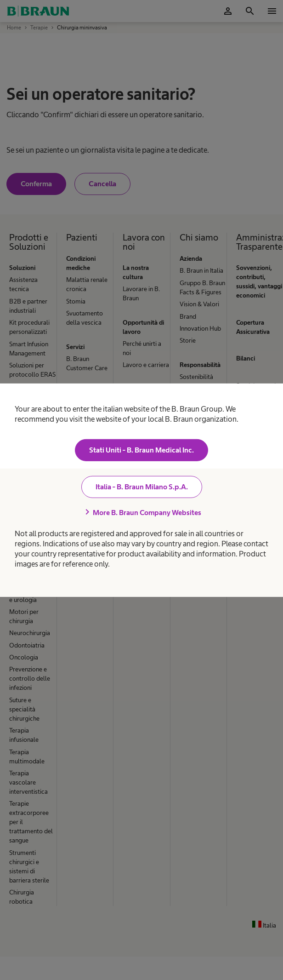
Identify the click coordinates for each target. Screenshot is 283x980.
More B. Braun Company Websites (141, 512)
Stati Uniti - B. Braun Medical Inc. (141, 450)
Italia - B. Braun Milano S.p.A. (142, 487)
